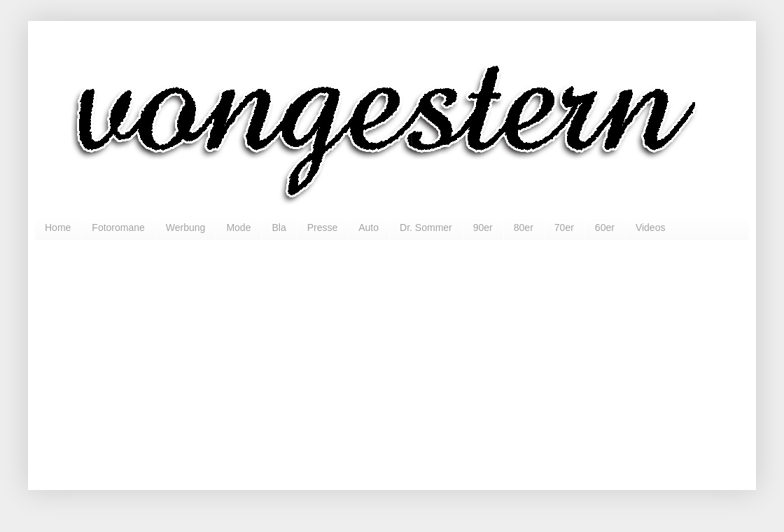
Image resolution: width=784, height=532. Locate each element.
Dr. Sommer (426, 227)
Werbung (186, 227)
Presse (323, 227)
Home (58, 227)
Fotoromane (118, 227)
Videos (651, 227)
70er (564, 227)
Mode (238, 227)
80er (524, 227)
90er (483, 227)
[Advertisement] (392, 359)
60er (605, 227)
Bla (279, 227)
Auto (369, 227)
